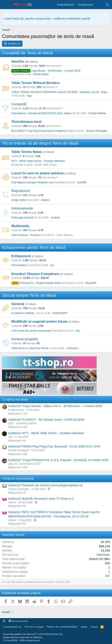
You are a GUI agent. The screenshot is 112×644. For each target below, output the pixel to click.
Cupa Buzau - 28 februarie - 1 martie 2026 (46, 71)
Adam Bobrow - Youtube (25, 235)
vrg (52, 265)
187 (107, 576)
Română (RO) (18, 621)
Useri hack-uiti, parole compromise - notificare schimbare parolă (47, 18)
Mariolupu (103, 555)
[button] (4, 621)
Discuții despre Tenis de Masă (29, 295)
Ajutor (84, 627)
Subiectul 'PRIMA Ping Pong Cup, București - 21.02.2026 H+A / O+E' (54, 446)
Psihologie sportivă (22, 217)
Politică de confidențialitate (62, 627)
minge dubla (18, 200)
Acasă (94, 627)
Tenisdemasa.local (26, 122)
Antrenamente (22, 208)
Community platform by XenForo (33, 634)
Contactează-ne (12, 627)
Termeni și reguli (34, 627)
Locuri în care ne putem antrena (37, 173)
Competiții (19, 104)
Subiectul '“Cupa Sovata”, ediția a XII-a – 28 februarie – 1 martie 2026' (55, 406)
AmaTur (18, 62)
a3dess (45, 200)
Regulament (21, 191)
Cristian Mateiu (97, 113)
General (18, 304)
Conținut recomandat (18, 478)
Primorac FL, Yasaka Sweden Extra (36, 283)
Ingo (29, 96)
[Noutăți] (99, 5)
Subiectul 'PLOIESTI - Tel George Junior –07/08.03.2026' (46, 419)
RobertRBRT (60, 313)
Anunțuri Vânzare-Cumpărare (35, 274)
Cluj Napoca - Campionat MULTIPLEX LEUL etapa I (42, 113)
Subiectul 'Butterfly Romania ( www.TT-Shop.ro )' (41, 498)
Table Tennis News (27, 152)
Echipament (21, 256)
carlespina (72, 348)
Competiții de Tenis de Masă (27, 53)
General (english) (24, 339)
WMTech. (38, 637)
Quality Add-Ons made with (17, 637)
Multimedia (20, 226)
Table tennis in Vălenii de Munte (30, 348)
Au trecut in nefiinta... (24, 313)
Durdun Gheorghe (97, 131)
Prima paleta (19, 265)
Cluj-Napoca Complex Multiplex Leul (33, 182)
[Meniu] (6, 5)
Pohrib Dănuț (41, 74)
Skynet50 (91, 283)
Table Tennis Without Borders (35, 83)
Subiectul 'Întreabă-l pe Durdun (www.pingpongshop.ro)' (46, 485)
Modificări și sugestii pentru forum (40, 321)
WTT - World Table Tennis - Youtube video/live (38, 161)
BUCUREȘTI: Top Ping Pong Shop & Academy (39, 131)
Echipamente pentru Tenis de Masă (34, 247)
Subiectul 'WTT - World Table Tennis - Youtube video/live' (46, 433)
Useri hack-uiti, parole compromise (32, 331)
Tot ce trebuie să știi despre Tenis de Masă (40, 143)
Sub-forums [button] (53, 66)
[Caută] (107, 5)
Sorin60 (82, 182)
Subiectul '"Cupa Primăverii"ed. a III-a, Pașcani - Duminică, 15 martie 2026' (58, 460)
